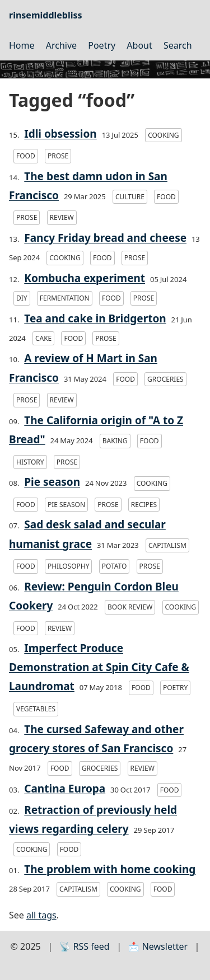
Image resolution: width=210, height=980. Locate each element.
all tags (41, 915)
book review (130, 607)
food (26, 156)
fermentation (65, 298)
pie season (66, 505)
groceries (165, 379)
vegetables (36, 709)
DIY (22, 298)
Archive (61, 45)
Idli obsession (60, 134)
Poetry (102, 45)
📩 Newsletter (158, 946)
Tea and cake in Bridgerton (95, 318)
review (62, 217)
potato (115, 566)
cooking (163, 135)
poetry (175, 688)
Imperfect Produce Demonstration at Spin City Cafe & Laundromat (99, 667)
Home (22, 45)
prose (58, 156)
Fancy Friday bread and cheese (105, 238)
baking (115, 441)
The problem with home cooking (110, 869)
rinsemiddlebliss (46, 15)
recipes (144, 505)
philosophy (69, 566)
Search (178, 45)
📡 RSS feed (84, 946)
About (139, 45)
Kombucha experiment (85, 278)
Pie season (52, 482)
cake (43, 338)
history (30, 462)
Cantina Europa (65, 789)
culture (130, 197)
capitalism (167, 545)
